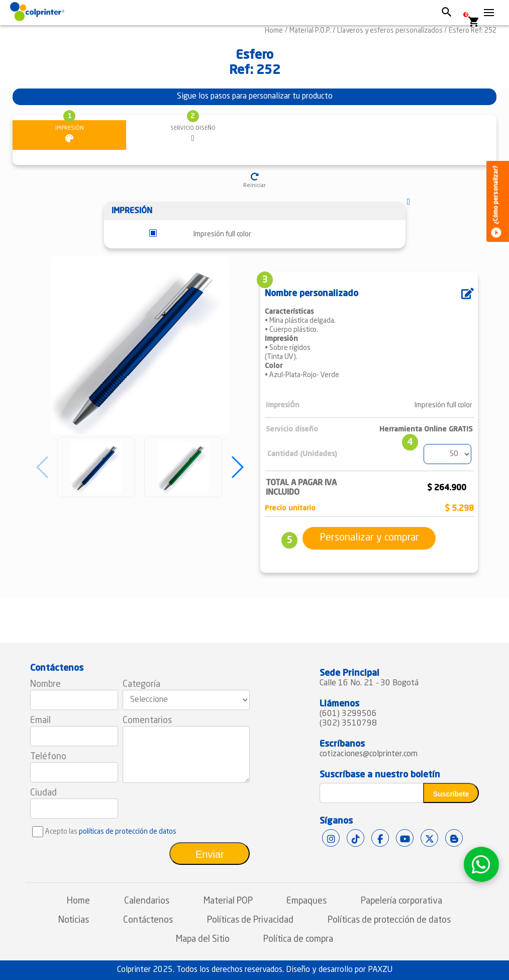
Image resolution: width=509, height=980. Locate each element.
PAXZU (380, 970)
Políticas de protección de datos (389, 920)
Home (274, 31)
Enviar (210, 854)
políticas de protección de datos (128, 832)
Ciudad (43, 793)
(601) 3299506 (348, 714)
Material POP (228, 901)
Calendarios (147, 901)
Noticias (74, 920)
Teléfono (48, 757)
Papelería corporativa (401, 901)
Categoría (141, 684)
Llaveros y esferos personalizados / (392, 31)
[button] (237, 467)
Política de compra (298, 939)
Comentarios (147, 721)
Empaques (307, 901)
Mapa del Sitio (203, 939)
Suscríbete (451, 794)
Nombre (45, 684)
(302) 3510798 (348, 724)
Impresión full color (222, 234)
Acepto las (111, 832)
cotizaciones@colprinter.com (369, 754)
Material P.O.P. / (312, 31)
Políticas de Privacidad (250, 920)
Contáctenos (148, 920)
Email (40, 721)
